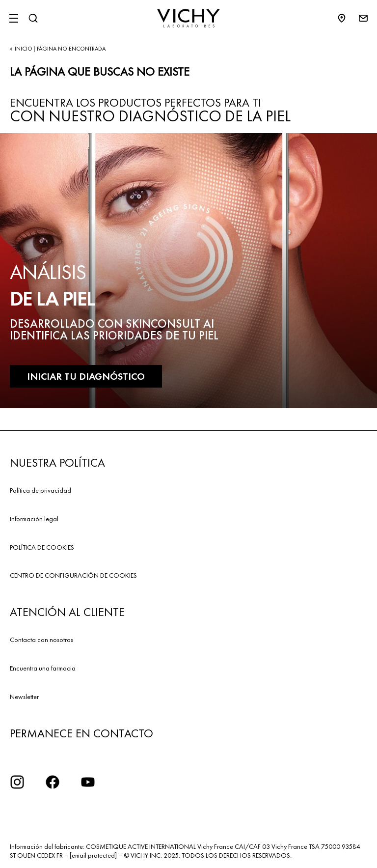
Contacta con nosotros (41, 640)
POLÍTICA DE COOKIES (42, 547)
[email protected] (93, 855)
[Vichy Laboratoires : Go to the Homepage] (188, 18)
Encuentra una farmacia (43, 668)
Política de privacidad (40, 490)
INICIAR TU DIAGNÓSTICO (86, 376)
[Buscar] (33, 18)
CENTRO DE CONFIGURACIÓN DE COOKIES (73, 575)
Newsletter (24, 697)
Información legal (34, 519)
